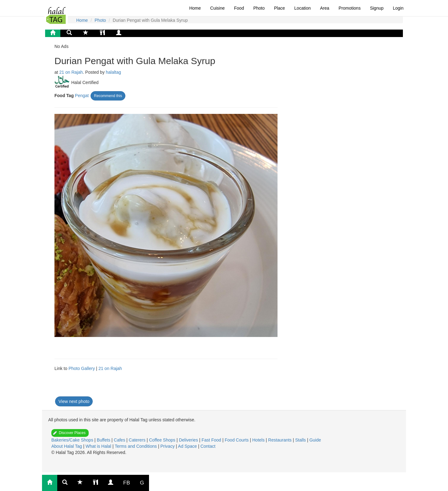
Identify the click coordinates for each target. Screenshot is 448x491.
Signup (377, 8)
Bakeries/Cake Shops (73, 440)
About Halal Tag (67, 446)
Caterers (138, 440)
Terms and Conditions (136, 446)
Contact (208, 446)
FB (127, 483)
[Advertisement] (144, 387)
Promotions (350, 8)
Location (303, 8)
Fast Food (212, 440)
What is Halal (99, 446)
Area (325, 8)
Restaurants (280, 440)
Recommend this (108, 96)
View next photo (74, 401)
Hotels (259, 440)
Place (280, 8)
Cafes (120, 440)
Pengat (82, 96)
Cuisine (218, 8)
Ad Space (187, 446)
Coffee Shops (163, 440)
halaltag (113, 72)
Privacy (168, 446)
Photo (259, 8)
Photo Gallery (82, 368)
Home (195, 8)
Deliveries (189, 440)
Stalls (301, 440)
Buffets (104, 440)
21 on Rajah (71, 72)
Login (398, 8)
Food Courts (237, 440)
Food (239, 8)
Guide (315, 440)
